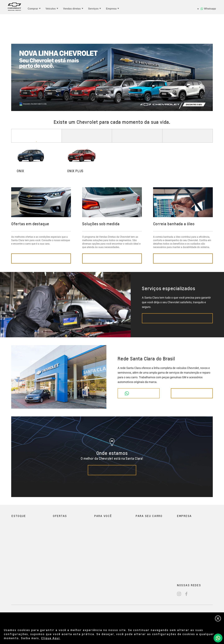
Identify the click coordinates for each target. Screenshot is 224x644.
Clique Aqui (51, 638)
